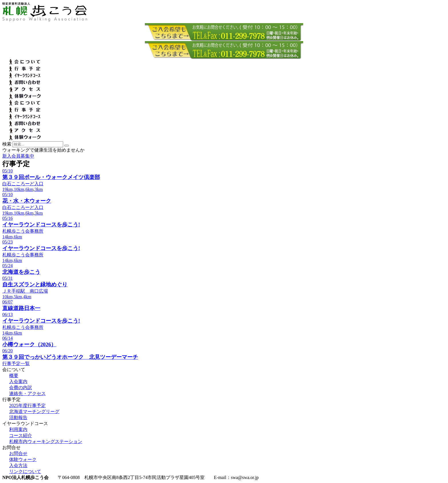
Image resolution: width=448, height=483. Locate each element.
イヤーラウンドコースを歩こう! (41, 225)
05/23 (7, 242)
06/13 (7, 314)
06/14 (7, 338)
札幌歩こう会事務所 (23, 231)
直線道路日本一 (21, 308)
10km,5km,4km (17, 297)
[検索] (67, 146)
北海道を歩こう (21, 272)
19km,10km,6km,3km (23, 189)
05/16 (7, 218)
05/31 (7, 278)
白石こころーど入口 (23, 184)
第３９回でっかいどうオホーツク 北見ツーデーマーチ (70, 357)
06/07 (7, 302)
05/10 (7, 171)
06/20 (7, 351)
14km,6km (12, 237)
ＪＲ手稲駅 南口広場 (25, 291)
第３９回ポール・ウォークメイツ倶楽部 (51, 177)
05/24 (7, 266)
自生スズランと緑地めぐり (35, 284)
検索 (7, 144)
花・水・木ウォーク (27, 201)
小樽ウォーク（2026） (29, 344)
